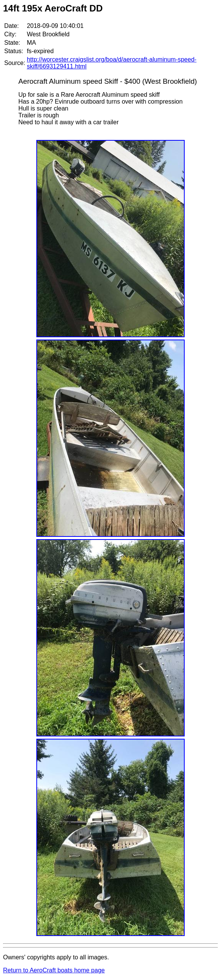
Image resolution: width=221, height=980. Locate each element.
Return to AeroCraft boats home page (54, 970)
